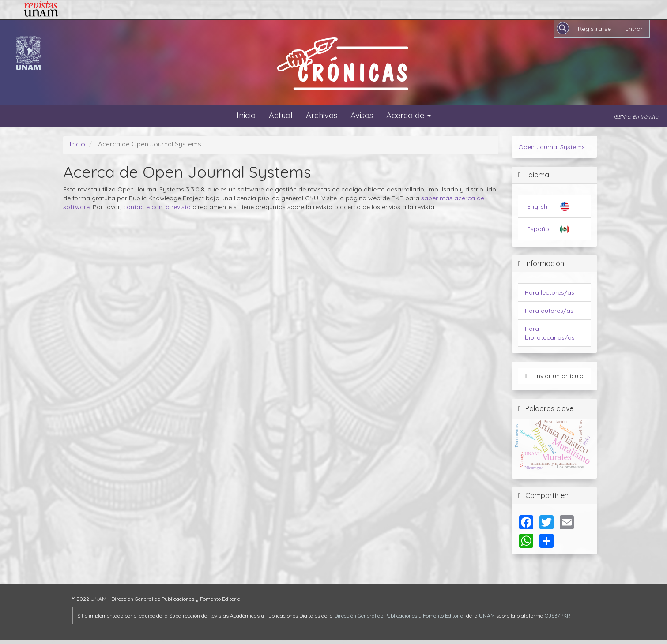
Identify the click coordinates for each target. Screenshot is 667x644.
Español (539, 229)
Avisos (362, 115)
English (537, 206)
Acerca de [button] (409, 115)
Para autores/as (549, 311)
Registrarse (594, 29)
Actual (281, 115)
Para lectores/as (550, 292)
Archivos (322, 115)
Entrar (634, 29)
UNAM (487, 616)
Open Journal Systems (552, 147)
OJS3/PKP (557, 616)
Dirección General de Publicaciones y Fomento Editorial (399, 616)
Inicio (246, 115)
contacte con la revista (157, 207)
